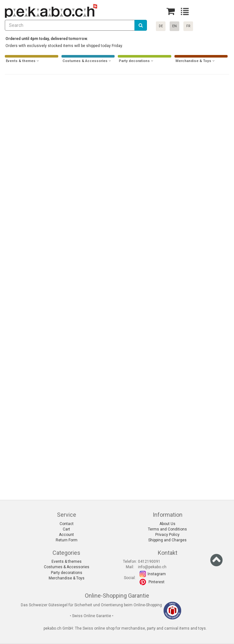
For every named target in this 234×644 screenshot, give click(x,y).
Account (66, 535)
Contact (67, 524)
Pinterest (157, 582)
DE (161, 26)
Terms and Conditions (167, 529)
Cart (66, 529)
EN (174, 26)
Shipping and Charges (167, 540)
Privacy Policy (167, 535)
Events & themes (67, 562)
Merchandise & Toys (67, 578)
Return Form (67, 540)
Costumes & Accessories (67, 567)
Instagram (157, 574)
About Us (167, 524)
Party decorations (67, 573)
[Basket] (171, 11)
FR (188, 26)
